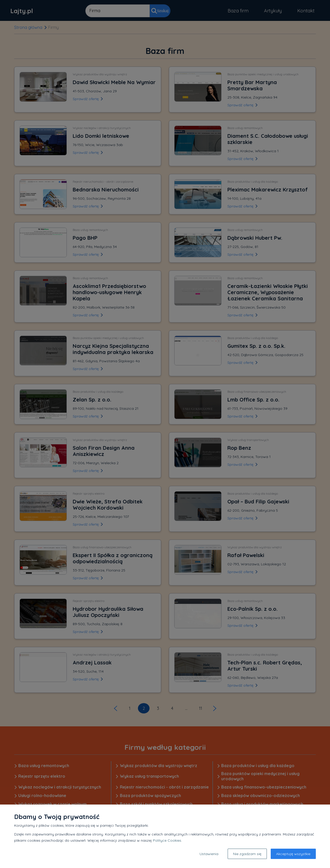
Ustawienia (209, 854)
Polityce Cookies (167, 840)
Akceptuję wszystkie (293, 854)
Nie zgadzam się (247, 854)
